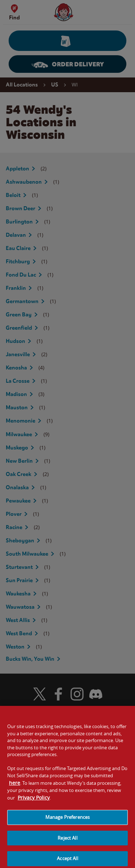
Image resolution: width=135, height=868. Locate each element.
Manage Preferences (67, 820)
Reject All (67, 841)
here (15, 786)
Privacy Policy (34, 801)
